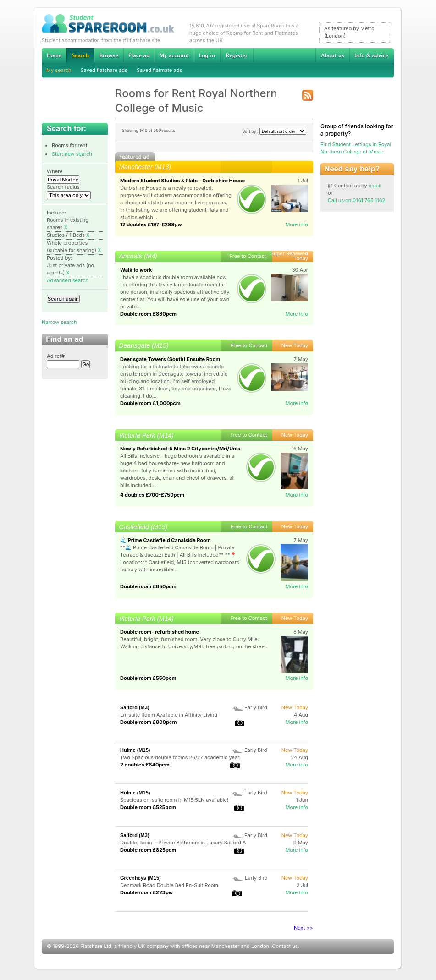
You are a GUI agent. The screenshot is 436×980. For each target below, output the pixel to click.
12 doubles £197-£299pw (151, 224)
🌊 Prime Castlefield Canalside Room (166, 540)
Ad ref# (56, 356)
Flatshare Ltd (96, 946)
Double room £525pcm (148, 807)
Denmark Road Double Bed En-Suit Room (169, 885)
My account (174, 55)
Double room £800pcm (148, 722)
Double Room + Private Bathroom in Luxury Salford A (183, 843)
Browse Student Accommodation (109, 55)
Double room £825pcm (148, 850)
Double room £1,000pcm (150, 403)
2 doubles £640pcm (145, 765)
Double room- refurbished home (160, 632)
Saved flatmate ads (159, 70)
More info (297, 224)
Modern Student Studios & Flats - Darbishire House (182, 181)
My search (59, 70)
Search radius (63, 187)
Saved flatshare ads (104, 70)
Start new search (72, 154)
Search (80, 56)
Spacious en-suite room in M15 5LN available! (174, 800)
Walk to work (136, 270)
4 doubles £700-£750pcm (152, 495)
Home (54, 55)
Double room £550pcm (148, 678)
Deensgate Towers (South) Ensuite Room (170, 359)
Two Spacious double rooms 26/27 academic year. (180, 757)
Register (237, 55)
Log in (207, 55)
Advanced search (68, 280)
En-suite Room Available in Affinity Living (169, 715)
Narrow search (59, 322)
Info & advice (372, 55)
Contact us (285, 946)
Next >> (304, 928)
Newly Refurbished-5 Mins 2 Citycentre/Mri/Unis (180, 449)
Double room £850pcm (148, 586)
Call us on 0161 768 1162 (356, 200)
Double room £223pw (146, 892)
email (375, 186)
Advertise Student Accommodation (139, 55)
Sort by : (274, 131)
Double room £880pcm (148, 314)
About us (332, 55)
